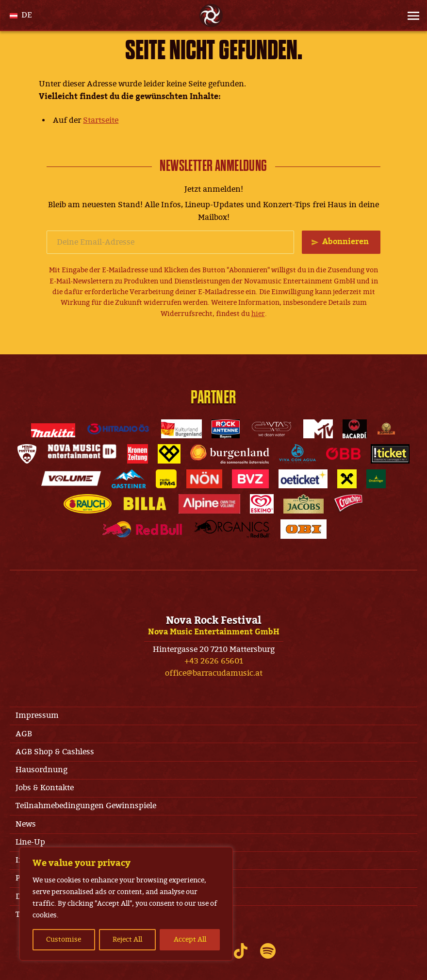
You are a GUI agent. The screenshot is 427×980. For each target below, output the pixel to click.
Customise (64, 939)
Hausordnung (41, 770)
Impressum (37, 715)
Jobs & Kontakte (45, 788)
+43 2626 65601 (214, 661)
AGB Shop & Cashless (55, 752)
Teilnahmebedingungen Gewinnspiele (86, 806)
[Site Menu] (411, 16)
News (26, 824)
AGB (24, 734)
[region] (126, 904)
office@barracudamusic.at (214, 673)
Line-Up (30, 842)
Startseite (101, 120)
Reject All (127, 939)
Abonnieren (345, 242)
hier (258, 314)
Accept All (190, 939)
